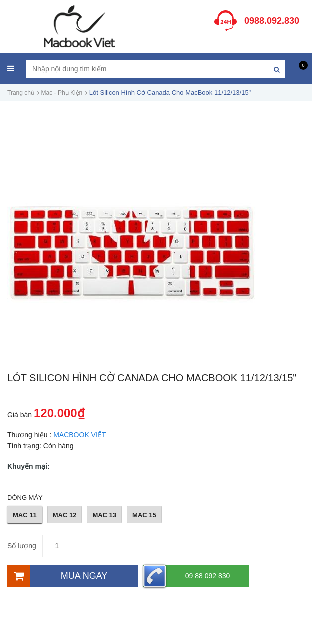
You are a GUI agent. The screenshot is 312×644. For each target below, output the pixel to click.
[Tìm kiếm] (277, 69)
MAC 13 (104, 515)
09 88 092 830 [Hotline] (187, 576)
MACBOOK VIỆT (80, 435)
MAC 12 (65, 515)
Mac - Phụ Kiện (62, 93)
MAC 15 (144, 515)
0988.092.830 (272, 21)
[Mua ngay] (73, 576)
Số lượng (22, 546)
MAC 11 (25, 515)
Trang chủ (21, 93)
